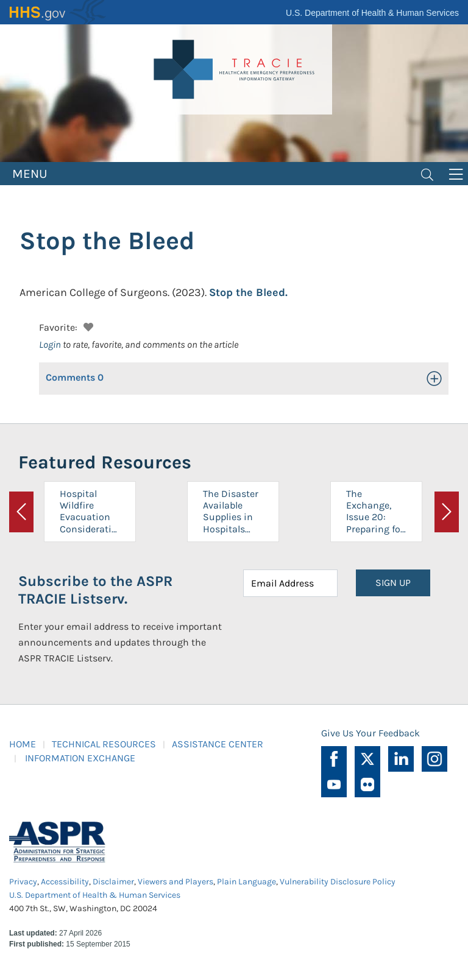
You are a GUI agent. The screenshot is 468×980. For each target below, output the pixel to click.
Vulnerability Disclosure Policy (338, 882)
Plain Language (246, 882)
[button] (87, 326)
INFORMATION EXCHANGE (80, 758)
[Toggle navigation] (427, 174)
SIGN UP (393, 583)
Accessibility (65, 882)
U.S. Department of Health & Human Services (372, 13)
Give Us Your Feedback (370, 733)
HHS (58, 12)
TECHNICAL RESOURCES (104, 744)
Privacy (23, 882)
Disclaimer (113, 882)
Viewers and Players (175, 882)
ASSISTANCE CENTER (218, 744)
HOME (23, 744)
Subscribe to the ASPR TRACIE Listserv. (95, 590)
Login (50, 344)
